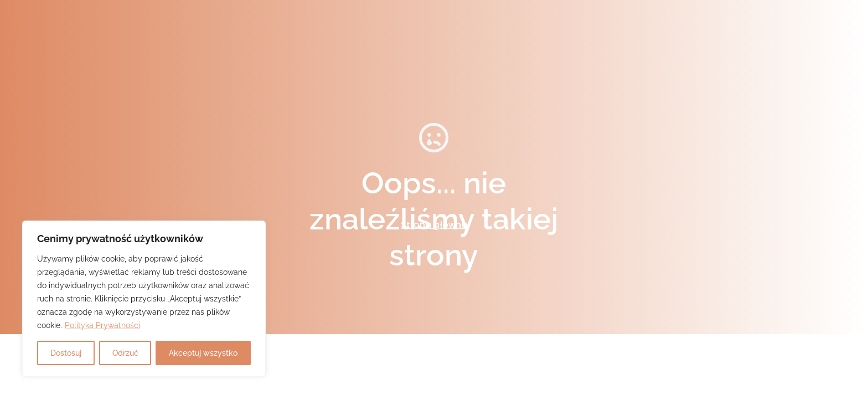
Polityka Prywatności (102, 325)
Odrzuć (125, 353)
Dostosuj (66, 353)
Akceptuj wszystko (203, 353)
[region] (144, 299)
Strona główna (434, 225)
